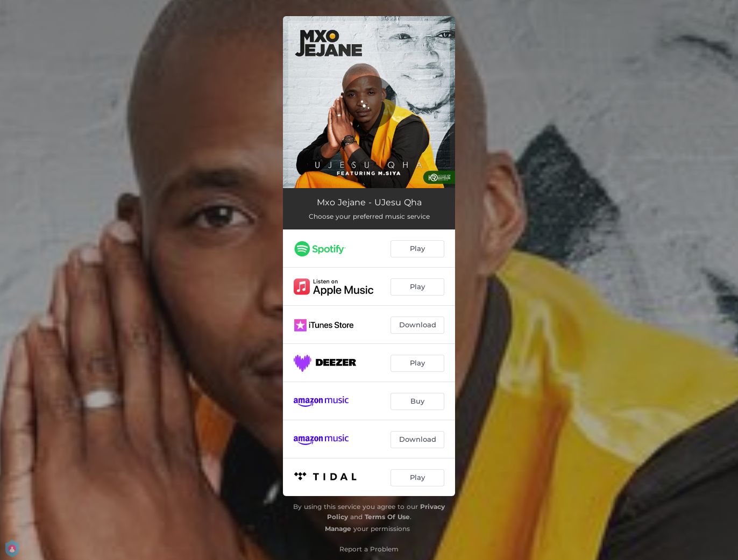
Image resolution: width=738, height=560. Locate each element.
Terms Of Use (387, 517)
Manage (338, 529)
